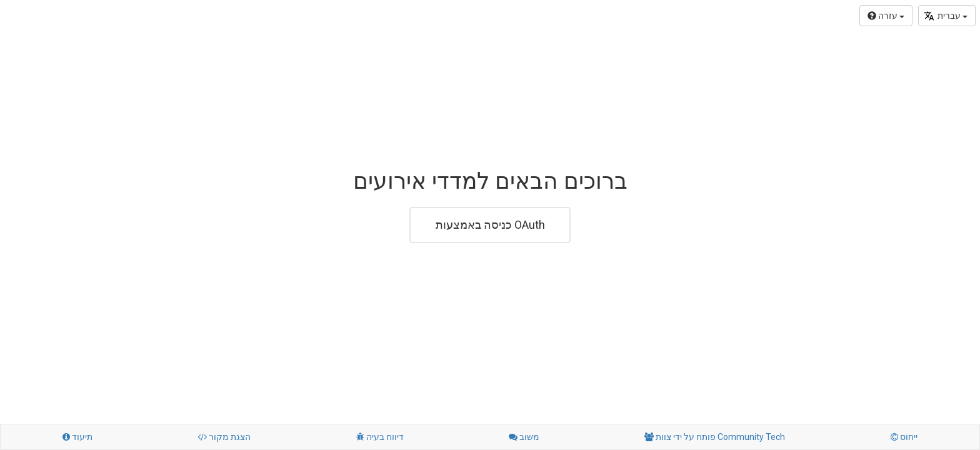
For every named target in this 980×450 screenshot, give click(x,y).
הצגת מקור (224, 437)
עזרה (886, 16)
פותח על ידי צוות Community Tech (715, 437)
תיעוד (77, 437)
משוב (524, 437)
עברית (946, 16)
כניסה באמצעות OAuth (490, 225)
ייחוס (904, 437)
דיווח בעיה (380, 437)
